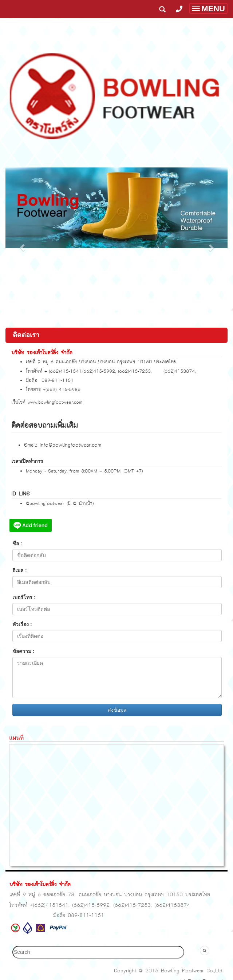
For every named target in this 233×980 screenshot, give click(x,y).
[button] (22, 244)
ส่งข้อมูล (117, 710)
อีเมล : (20, 570)
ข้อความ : (23, 651)
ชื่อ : (17, 544)
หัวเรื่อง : (22, 624)
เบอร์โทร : (24, 597)
